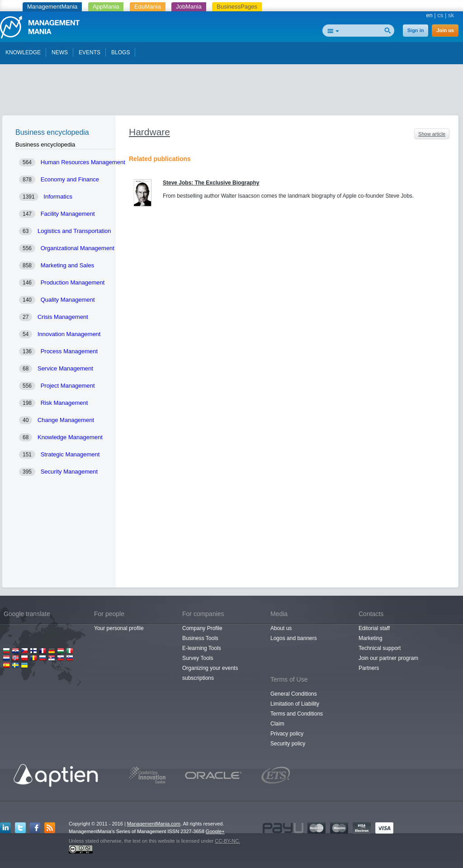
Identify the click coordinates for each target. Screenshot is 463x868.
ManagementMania (52, 7)
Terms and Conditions (297, 714)
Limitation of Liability (295, 704)
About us (281, 628)
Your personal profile (119, 628)
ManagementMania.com (154, 824)
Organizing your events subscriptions (210, 673)
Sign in (416, 30)
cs (440, 15)
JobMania (189, 7)
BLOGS (120, 52)
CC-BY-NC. (227, 841)
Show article (432, 134)
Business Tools (200, 638)
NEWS (60, 52)
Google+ (215, 831)
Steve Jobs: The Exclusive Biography (211, 183)
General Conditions (294, 694)
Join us (445, 30)
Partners (369, 668)
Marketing (371, 638)
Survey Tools (198, 658)
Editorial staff (374, 628)
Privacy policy (287, 734)
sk (451, 15)
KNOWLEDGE (23, 52)
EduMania (148, 7)
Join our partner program (388, 658)
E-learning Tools (202, 648)
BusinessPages (237, 7)
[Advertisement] (231, 92)
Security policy (288, 744)
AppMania (106, 7)
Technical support (380, 648)
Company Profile (202, 628)
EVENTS (90, 52)
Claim (277, 724)
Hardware (149, 132)
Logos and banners (294, 638)
